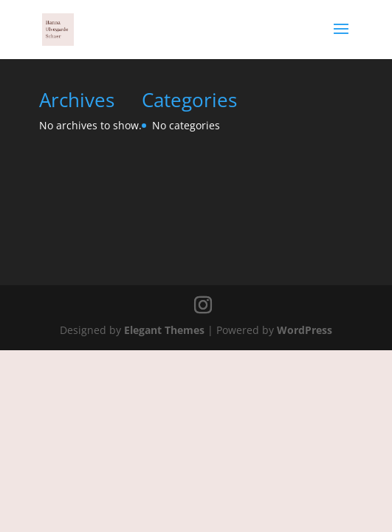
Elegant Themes (164, 330)
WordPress (305, 330)
